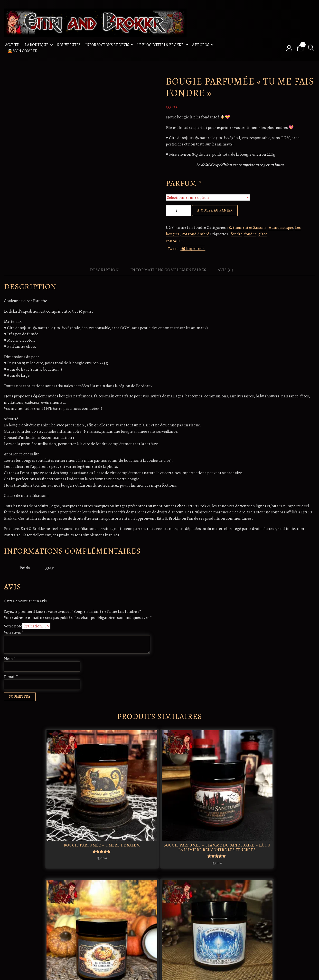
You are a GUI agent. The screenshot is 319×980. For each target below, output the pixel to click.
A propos (201, 45)
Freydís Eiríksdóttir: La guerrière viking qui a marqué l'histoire (145, 909)
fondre (236, 234)
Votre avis (14, 632)
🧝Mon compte (22, 51)
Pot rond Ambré (195, 234)
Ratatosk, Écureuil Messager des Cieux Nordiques (94, 939)
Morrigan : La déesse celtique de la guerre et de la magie (119, 907)
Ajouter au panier (215, 210)
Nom (10, 658)
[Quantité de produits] (178, 210)
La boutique (37, 45)
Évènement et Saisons (247, 227)
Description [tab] (104, 269)
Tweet (173, 247)
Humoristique (281, 227)
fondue (250, 234)
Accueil (13, 45)
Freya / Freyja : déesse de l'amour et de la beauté (119, 939)
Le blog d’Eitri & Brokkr (161, 45)
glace (263, 234)
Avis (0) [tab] (225, 269)
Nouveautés (69, 45)
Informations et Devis (107, 45)
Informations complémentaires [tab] (168, 269)
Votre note (13, 626)
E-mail (11, 676)
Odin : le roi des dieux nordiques (94, 902)
